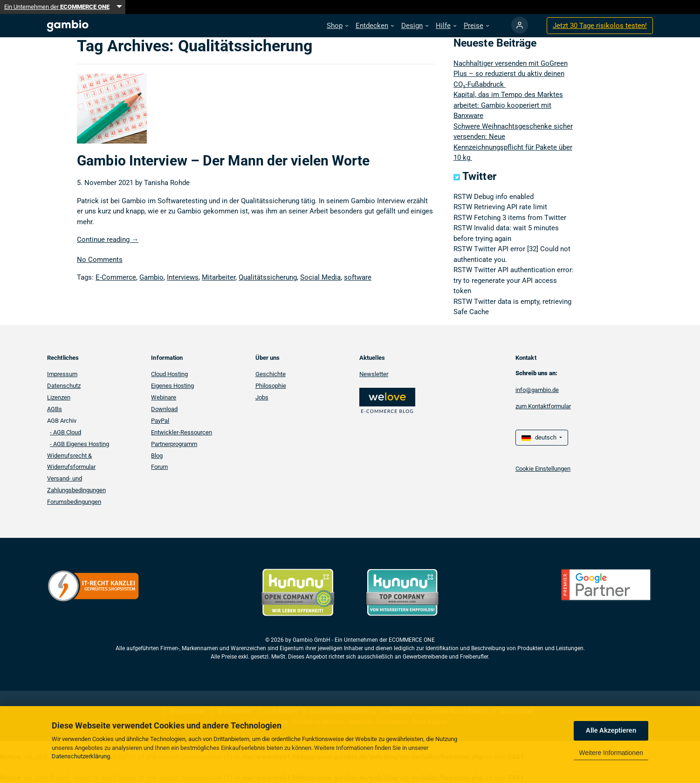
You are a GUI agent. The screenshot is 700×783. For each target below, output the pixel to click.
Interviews (183, 277)
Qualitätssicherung (268, 277)
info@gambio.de (537, 390)
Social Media (320, 277)
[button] (337, 26)
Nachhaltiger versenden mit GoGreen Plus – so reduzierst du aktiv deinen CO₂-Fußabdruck (511, 74)
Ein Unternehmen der (57, 7)
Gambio (151, 277)
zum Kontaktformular (543, 406)
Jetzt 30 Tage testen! (600, 26)
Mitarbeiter (219, 277)
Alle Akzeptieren (611, 730)
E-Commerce (116, 277)
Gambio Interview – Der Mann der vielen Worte (223, 161)
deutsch (540, 437)
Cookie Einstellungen (543, 469)
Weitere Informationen (611, 753)
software (358, 277)
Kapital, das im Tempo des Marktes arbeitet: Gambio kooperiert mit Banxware (508, 105)
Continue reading (108, 240)
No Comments (100, 260)
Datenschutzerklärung (81, 756)
